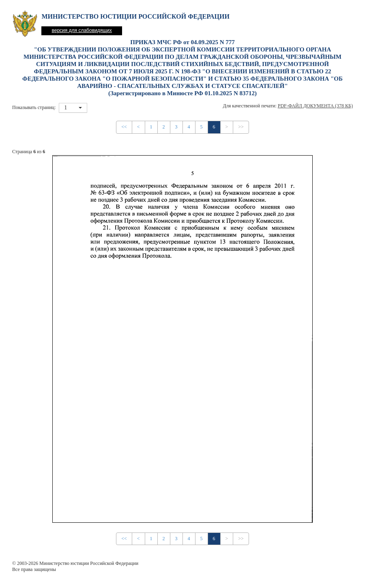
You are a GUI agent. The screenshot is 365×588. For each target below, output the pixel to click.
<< (124, 127)
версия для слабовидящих (82, 30)
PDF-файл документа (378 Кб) (315, 106)
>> (241, 127)
